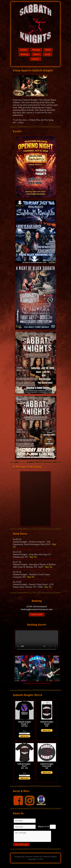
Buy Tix (33, 557)
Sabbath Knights (50, 858)
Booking (24, 54)
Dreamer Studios (32, 858)
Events (24, 50)
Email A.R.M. (37, 615)
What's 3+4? (44, 827)
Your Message (32, 837)
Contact (35, 59)
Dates (48, 50)
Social (48, 54)
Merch (37, 54)
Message (36, 50)
